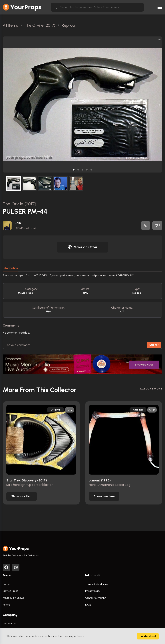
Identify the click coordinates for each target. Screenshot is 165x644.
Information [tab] (10, 268)
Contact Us (9, 624)
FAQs (88, 605)
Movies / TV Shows (13, 598)
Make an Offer (82, 247)
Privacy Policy (93, 591)
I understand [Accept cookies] (148, 636)
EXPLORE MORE (151, 389)
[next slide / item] (160, 104)
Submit (154, 345)
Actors (6, 605)
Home (6, 584)
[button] (74, 170)
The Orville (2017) (19, 204)
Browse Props (10, 591)
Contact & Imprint (95, 598)
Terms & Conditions (96, 584)
